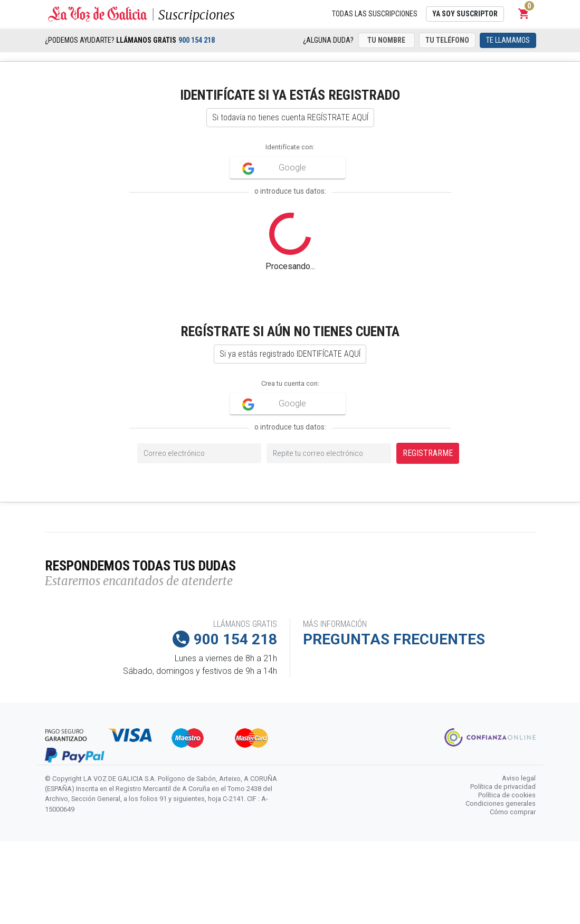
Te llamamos (508, 40)
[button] (524, 14)
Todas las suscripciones (375, 14)
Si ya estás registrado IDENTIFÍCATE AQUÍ (290, 354)
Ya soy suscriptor (465, 14)
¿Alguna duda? (328, 40)
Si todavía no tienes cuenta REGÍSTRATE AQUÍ (290, 117)
